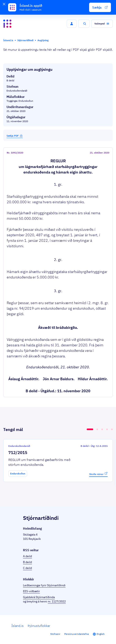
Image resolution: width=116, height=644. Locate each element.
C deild (27, 568)
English (101, 634)
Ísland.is (18, 626)
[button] (100, 7)
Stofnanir (55, 634)
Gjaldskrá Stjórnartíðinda (39, 597)
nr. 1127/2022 (57, 601)
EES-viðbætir (31, 591)
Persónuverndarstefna (77, 634)
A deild (27, 556)
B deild (27, 562)
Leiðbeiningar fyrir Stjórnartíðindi (44, 585)
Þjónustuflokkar (39, 626)
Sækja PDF (15, 136)
